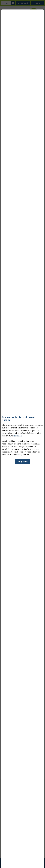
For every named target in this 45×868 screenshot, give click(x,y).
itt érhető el (18, 516)
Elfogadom (23, 541)
